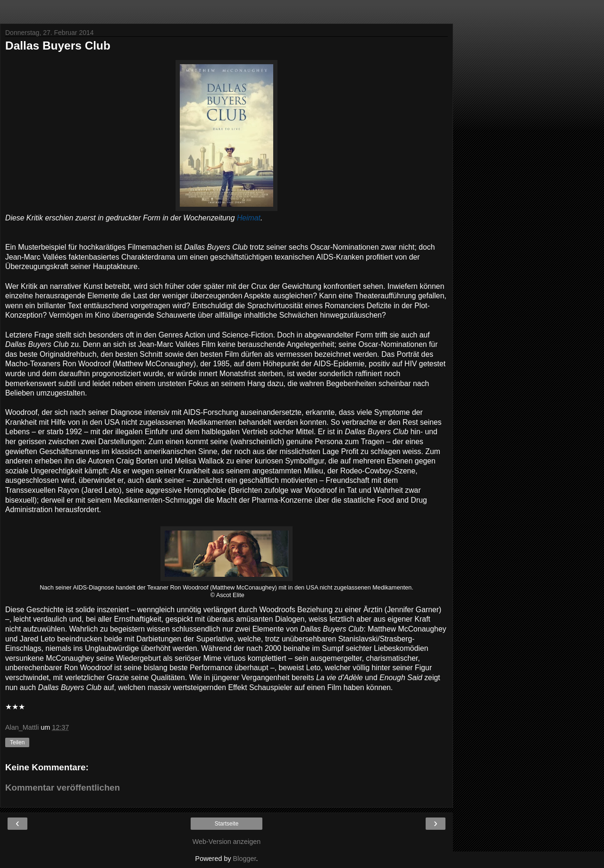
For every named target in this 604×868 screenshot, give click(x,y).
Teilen (17, 742)
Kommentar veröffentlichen (63, 788)
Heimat (249, 218)
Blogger (245, 859)
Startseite (227, 824)
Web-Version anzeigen (227, 842)
